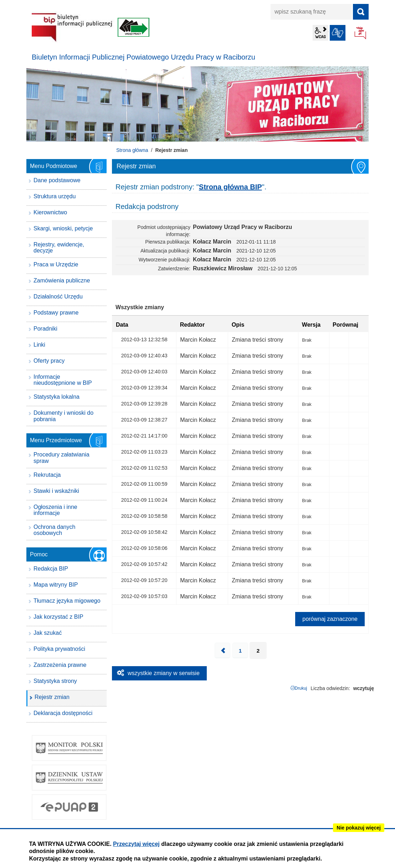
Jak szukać (48, 633)
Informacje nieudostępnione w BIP (63, 380)
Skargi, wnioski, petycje (63, 228)
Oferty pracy (49, 361)
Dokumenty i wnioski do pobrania (63, 416)
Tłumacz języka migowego (67, 601)
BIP (361, 34)
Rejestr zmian (52, 697)
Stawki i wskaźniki (56, 491)
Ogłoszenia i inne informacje (55, 510)
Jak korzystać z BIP (58, 617)
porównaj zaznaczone (330, 619)
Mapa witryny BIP (56, 585)
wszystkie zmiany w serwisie (164, 673)
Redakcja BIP (51, 569)
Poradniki (45, 329)
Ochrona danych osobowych (54, 530)
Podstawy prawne (56, 313)
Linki (39, 345)
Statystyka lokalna (57, 397)
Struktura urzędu (55, 196)
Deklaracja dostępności (63, 713)
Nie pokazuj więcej (359, 828)
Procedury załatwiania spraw (61, 458)
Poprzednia (222, 650)
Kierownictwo (50, 212)
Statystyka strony (55, 681)
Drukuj (301, 688)
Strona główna (132, 150)
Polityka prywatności (59, 649)
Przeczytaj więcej (136, 844)
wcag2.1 (320, 33)
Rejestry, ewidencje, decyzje (59, 248)
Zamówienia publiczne (62, 280)
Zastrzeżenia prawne (60, 665)
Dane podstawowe (57, 180)
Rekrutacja (47, 475)
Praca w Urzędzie (56, 264)
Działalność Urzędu (58, 297)
